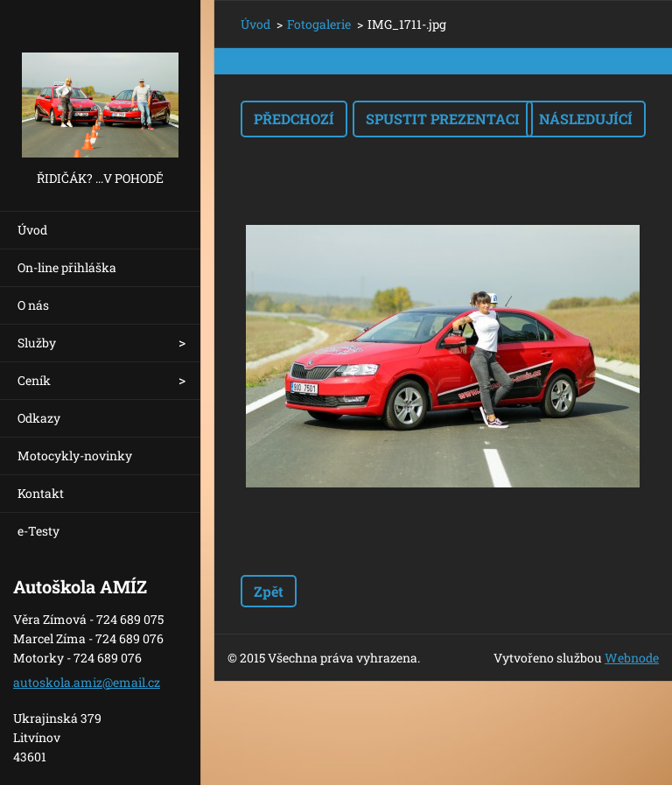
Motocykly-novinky (75, 456)
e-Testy (38, 531)
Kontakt (41, 493)
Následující (586, 119)
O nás (33, 305)
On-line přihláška (67, 267)
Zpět (269, 591)
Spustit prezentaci (443, 119)
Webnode (632, 658)
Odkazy (39, 418)
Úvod (32, 230)
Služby (37, 343)
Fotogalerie (319, 24)
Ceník (34, 380)
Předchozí (294, 119)
